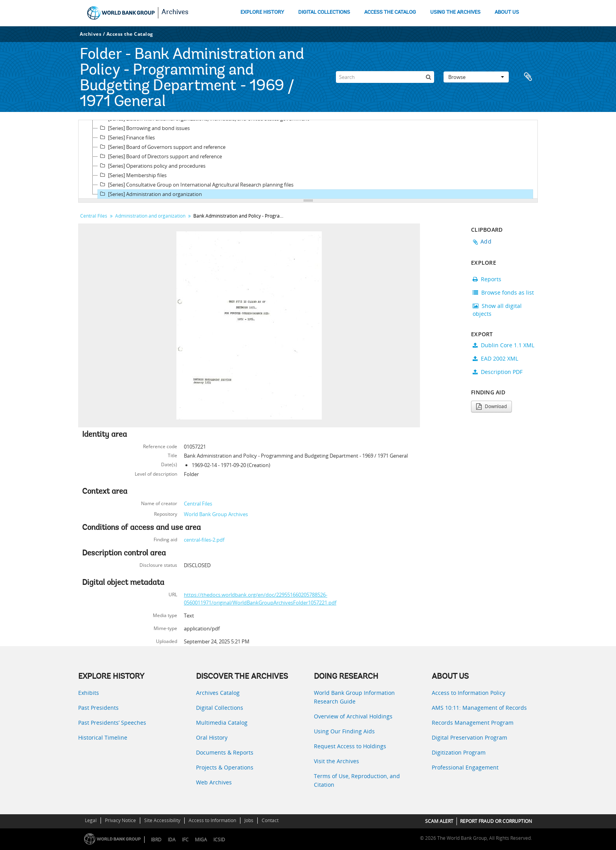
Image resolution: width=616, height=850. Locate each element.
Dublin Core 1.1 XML (503, 345)
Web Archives (214, 782)
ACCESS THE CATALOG (390, 12)
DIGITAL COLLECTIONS (324, 12)
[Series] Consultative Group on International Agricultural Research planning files (196, 185)
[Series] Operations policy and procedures (152, 166)
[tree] (308, 159)
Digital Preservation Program (469, 737)
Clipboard (528, 77)
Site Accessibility (162, 820)
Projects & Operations (225, 767)
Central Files (94, 216)
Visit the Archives (336, 761)
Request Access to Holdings (350, 746)
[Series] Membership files (132, 175)
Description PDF (498, 372)
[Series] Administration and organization (150, 194)
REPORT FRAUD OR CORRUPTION (496, 821)
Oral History (212, 737)
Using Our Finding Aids (344, 731)
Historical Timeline (103, 737)
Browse (476, 77)
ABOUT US (507, 12)
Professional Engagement (465, 767)
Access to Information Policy (468, 693)
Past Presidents (98, 708)
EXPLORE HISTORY (262, 12)
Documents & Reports (225, 752)
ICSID (219, 840)
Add (486, 241)
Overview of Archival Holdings (353, 716)
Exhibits (89, 693)
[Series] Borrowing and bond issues (144, 128)
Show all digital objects (497, 310)
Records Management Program (473, 723)
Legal (91, 820)
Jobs (249, 820)
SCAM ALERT (439, 821)
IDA (172, 840)
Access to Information (212, 820)
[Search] (385, 77)
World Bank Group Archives (216, 514)
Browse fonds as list (503, 292)
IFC (185, 840)
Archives (175, 13)
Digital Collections (220, 708)
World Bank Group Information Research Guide (354, 697)
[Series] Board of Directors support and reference (160, 156)
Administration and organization (150, 216)
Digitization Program (459, 752)
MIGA (201, 840)
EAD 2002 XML (495, 358)
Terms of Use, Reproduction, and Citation (357, 780)
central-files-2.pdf (204, 540)
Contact (270, 820)
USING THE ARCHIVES (455, 12)
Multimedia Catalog (222, 723)
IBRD (156, 840)
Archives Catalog (218, 693)
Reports (487, 279)
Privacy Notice (120, 820)
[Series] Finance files (126, 137)
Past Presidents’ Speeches (112, 723)
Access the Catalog (130, 34)
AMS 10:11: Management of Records (479, 708)
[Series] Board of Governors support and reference (162, 147)
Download (491, 406)
